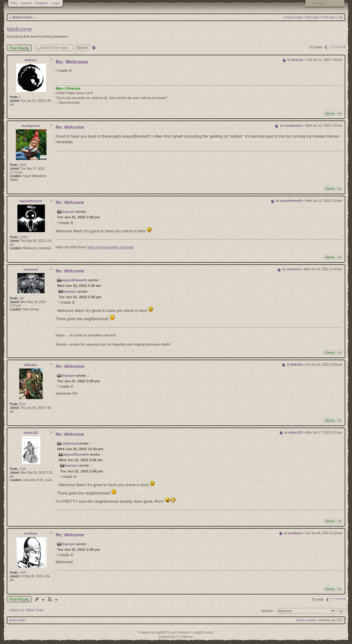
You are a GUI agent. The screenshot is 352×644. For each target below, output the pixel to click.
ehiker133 (31, 433)
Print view (328, 17)
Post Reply (19, 48)
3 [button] (336, 47)
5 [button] (342, 47)
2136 (23, 469)
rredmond (31, 270)
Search (26, 3)
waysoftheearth (31, 201)
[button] (326, 47)
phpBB (160, 633)
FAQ (14, 3)
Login (56, 3)
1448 (23, 573)
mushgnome (31, 126)
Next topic (312, 17)
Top (340, 17)
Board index (22, 17)
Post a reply (19, 599)
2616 (23, 404)
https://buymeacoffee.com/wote (111, 247)
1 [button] (330, 47)
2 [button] (333, 47)
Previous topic (293, 17)
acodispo (31, 533)
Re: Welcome (72, 62)
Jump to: (267, 611)
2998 (23, 165)
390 (22, 298)
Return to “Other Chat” (27, 610)
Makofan (31, 365)
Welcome (19, 29)
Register (42, 3)
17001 (24, 237)
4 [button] (339, 47)
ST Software (184, 637)
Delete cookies (306, 620)
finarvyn (31, 60)
